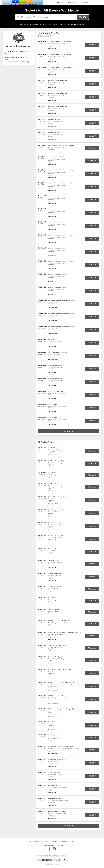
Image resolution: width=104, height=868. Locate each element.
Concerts (72, 3)
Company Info (39, 841)
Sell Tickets (55, 841)
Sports (60, 3)
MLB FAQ (72, 841)
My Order (64, 841)
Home (31, 841)
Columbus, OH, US (45, 36)
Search (83, 17)
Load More (69, 431)
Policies (47, 841)
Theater (84, 3)
